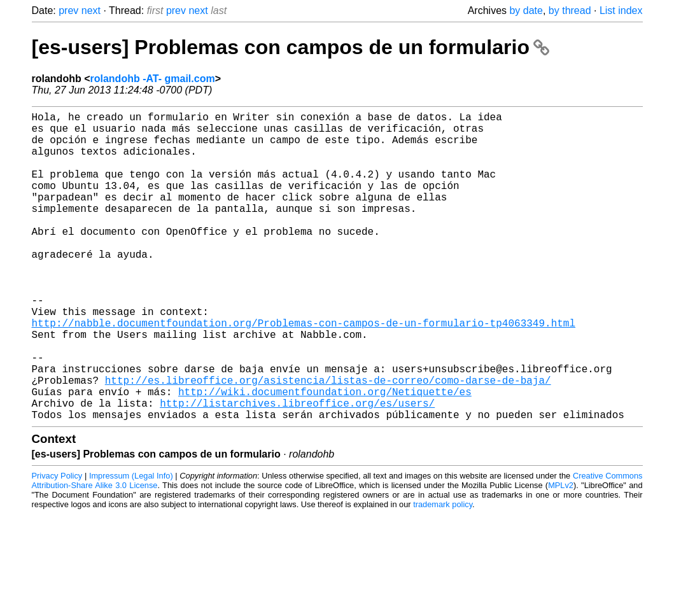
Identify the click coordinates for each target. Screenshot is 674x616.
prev (68, 10)
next (91, 10)
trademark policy (443, 573)
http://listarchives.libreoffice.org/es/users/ (297, 469)
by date (526, 10)
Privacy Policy (57, 544)
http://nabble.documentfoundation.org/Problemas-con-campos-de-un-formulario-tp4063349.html (304, 371)
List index (621, 10)
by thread (570, 10)
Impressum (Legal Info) (131, 544)
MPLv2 (561, 554)
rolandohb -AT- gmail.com (153, 79)
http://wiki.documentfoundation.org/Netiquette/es (325, 455)
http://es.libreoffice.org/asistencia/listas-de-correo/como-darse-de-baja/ (328, 441)
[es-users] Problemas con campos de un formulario (291, 47)
